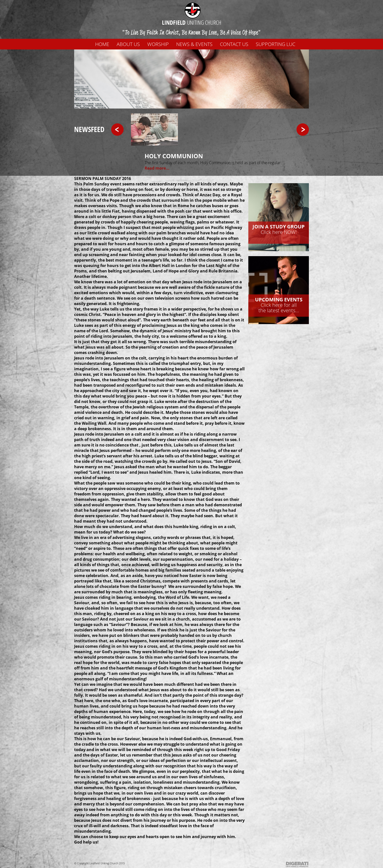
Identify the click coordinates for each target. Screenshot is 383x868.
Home (102, 44)
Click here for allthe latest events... (279, 305)
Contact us (234, 44)
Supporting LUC (276, 44)
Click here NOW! (279, 229)
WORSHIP (158, 44)
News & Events (194, 44)
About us (128, 44)
